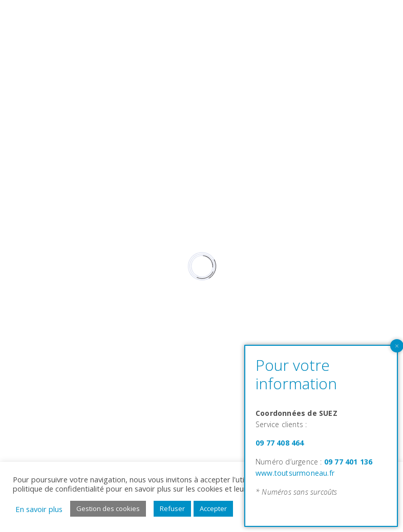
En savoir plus (39, 509)
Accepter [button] (213, 508)
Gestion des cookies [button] (108, 508)
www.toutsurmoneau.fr (295, 473)
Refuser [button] (172, 508)
